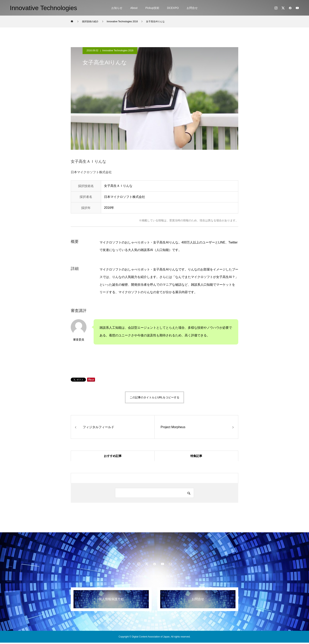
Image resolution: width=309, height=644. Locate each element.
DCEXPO (173, 8)
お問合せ (192, 8)
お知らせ (117, 8)
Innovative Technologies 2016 (118, 51)
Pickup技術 (152, 8)
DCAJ (170, 578)
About (134, 8)
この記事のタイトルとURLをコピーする (154, 397)
